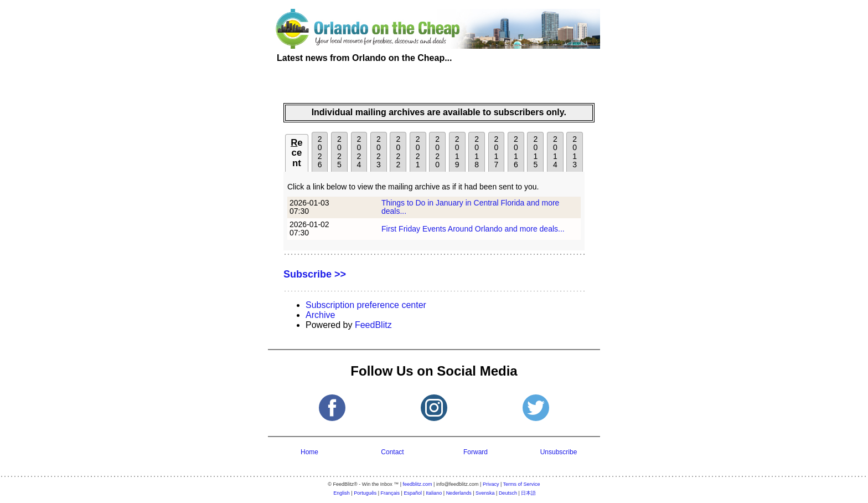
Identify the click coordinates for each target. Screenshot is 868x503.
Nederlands (459, 493)
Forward (476, 452)
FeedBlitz (373, 325)
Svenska (485, 493)
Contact (392, 452)
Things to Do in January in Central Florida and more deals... (470, 207)
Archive (320, 315)
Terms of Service (522, 484)
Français (391, 493)
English (342, 493)
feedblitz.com (418, 484)
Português (365, 493)
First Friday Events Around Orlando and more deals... (473, 229)
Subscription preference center (366, 305)
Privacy (491, 484)
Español (413, 493)
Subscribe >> (315, 274)
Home (309, 452)
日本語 (528, 493)
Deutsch (508, 493)
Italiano (434, 493)
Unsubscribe (559, 452)
